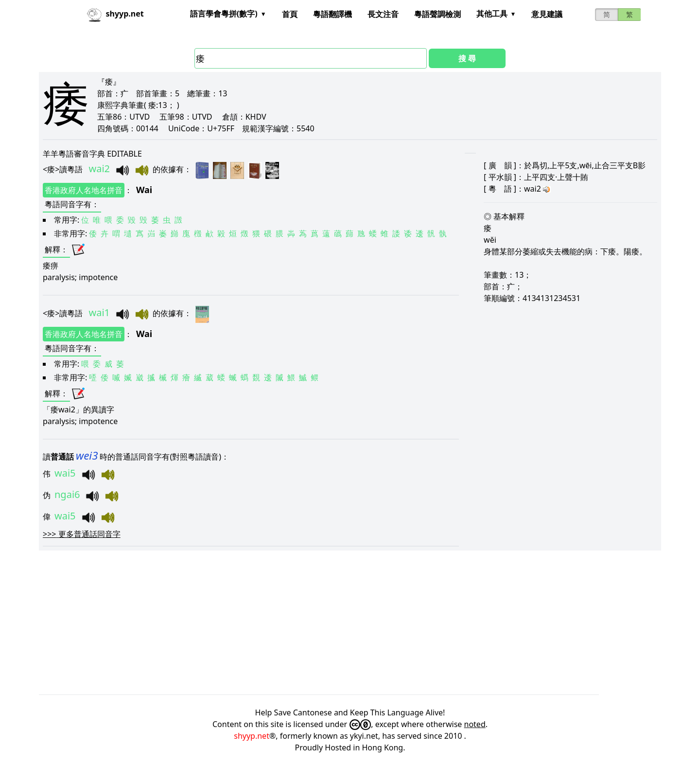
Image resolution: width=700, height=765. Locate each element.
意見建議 (547, 14)
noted (475, 724)
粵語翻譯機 (332, 14)
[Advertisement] (331, 623)
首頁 (290, 14)
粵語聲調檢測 (437, 14)
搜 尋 (467, 58)
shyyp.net (252, 736)
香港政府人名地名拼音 (84, 190)
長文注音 (383, 14)
